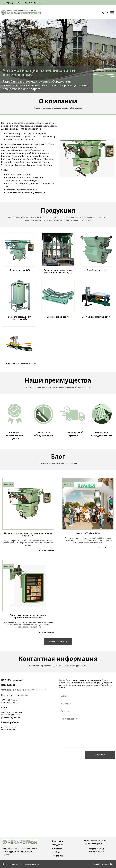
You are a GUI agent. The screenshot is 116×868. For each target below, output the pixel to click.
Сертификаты (58, 848)
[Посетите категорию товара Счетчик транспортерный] (96, 299)
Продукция (58, 845)
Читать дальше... (46, 550)
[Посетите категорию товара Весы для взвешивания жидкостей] (20, 301)
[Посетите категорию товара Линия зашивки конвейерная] (20, 346)
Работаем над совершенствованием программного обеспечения (28, 616)
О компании (58, 841)
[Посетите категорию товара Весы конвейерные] (58, 299)
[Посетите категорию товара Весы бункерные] (96, 253)
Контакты (58, 856)
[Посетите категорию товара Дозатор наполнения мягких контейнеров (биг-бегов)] (58, 254)
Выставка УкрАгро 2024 (88, 533)
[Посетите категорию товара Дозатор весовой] (20, 253)
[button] (112, 12)
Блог (58, 852)
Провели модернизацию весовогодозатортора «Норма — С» (28, 534)
